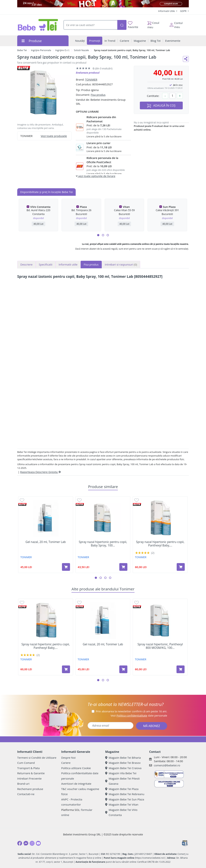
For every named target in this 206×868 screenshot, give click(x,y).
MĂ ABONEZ (152, 726)
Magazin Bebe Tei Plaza (122, 789)
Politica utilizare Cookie (76, 768)
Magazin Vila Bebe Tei (121, 773)
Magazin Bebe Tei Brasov (123, 763)
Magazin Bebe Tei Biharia (123, 758)
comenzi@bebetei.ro (167, 765)
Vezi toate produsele (54, 136)
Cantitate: (153, 96)
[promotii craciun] (103, 4)
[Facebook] (20, 843)
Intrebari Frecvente (29, 778)
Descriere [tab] (26, 264)
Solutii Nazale (81, 50)
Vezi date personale (139, 715)
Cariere (66, 763)
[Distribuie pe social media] (186, 59)
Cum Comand (26, 763)
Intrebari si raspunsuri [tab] (121, 264)
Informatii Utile (167, 11)
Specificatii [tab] (46, 264)
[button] (98, 235)
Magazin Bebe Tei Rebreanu (125, 794)
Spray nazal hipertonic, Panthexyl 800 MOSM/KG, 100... (160, 646)
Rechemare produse (30, 789)
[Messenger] (26, 843)
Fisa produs (98, 95)
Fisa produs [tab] (91, 264)
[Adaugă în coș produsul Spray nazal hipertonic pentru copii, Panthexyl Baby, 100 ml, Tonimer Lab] (181, 567)
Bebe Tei (22, 50)
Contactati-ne (26, 794)
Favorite (133, 25)
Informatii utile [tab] (68, 264)
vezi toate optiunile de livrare (96, 176)
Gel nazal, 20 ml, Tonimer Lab (46, 542)
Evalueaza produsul (88, 73)
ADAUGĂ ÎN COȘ (161, 106)
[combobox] (90, 25)
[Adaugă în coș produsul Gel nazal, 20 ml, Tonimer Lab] (66, 567)
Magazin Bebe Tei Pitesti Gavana (122, 781)
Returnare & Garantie (31, 773)
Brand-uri (23, 784)
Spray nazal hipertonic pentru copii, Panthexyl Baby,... (160, 544)
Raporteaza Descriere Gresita (40, 472)
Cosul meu (153, 24)
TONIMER (91, 79)
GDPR (184, 11)
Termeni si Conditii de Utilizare (37, 758)
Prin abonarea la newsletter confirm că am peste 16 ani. (131, 711)
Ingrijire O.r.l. (63, 50)
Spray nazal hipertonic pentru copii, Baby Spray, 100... (103, 544)
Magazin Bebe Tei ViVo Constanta (121, 812)
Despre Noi (68, 758)
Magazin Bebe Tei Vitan (122, 804)
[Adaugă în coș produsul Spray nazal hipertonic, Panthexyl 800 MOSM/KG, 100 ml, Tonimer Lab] (181, 669)
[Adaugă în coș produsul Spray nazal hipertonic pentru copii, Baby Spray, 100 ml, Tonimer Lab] (123, 567)
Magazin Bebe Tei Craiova (123, 768)
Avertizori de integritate (76, 784)
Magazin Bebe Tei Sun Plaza (125, 799)
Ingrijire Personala (41, 50)
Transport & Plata (28, 768)
